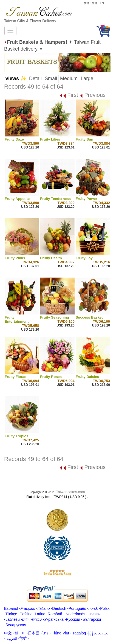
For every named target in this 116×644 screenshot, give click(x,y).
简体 (87, 3)
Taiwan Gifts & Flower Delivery (30, 21)
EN (102, 3)
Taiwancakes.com (71, 492)
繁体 (95, 3)
